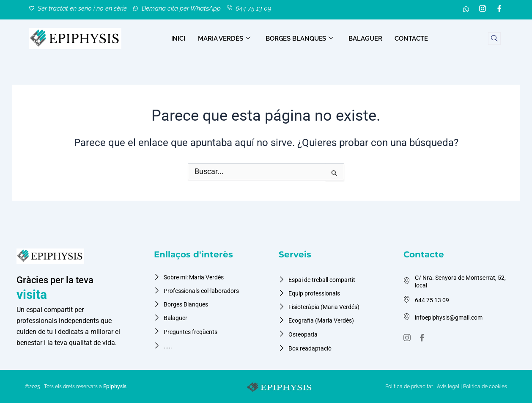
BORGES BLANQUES (299, 38)
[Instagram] (483, 10)
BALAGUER (365, 38)
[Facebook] (499, 10)
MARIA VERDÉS (224, 38)
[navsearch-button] (494, 38)
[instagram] (408, 334)
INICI (178, 38)
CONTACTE (411, 38)
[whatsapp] (466, 10)
